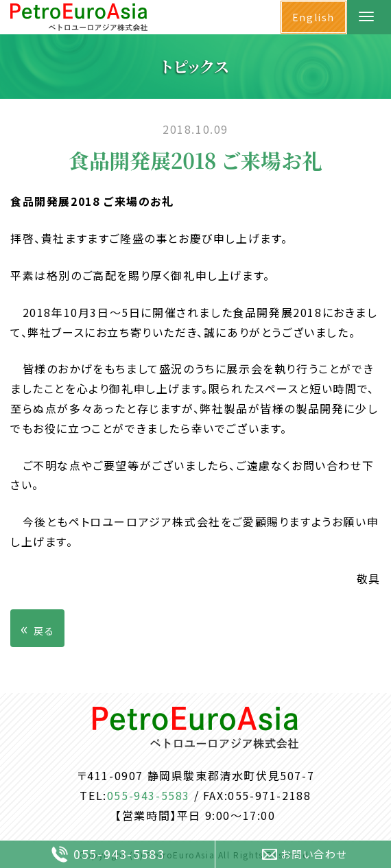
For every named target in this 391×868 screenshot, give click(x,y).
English (313, 17)
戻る (37, 628)
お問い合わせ (305, 854)
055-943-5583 (149, 795)
